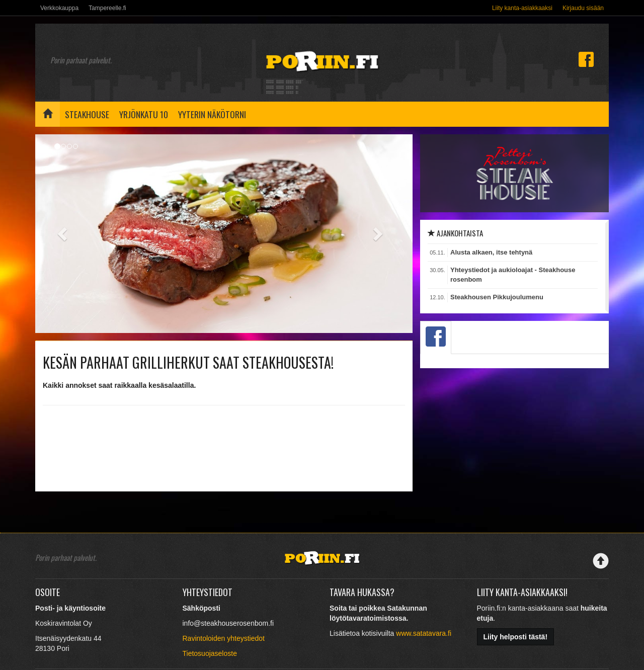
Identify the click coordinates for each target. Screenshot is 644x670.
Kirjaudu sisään (583, 8)
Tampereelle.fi (107, 8)
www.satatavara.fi (424, 633)
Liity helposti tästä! (516, 637)
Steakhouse (87, 114)
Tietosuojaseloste (210, 653)
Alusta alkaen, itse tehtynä (491, 252)
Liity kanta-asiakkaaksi (522, 8)
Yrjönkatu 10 (144, 114)
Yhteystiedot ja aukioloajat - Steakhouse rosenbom (513, 275)
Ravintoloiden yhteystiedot (224, 638)
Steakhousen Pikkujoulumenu (497, 297)
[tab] (436, 338)
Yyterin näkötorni (212, 114)
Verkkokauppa (59, 8)
